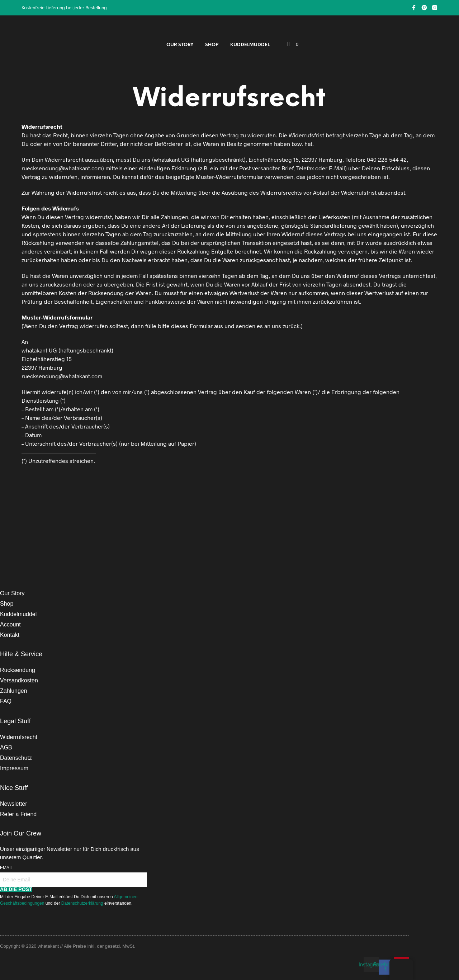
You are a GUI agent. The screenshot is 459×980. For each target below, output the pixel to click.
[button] (293, 44)
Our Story (180, 45)
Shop (212, 45)
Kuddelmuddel (250, 45)
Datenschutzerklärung (83, 903)
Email (6, 868)
